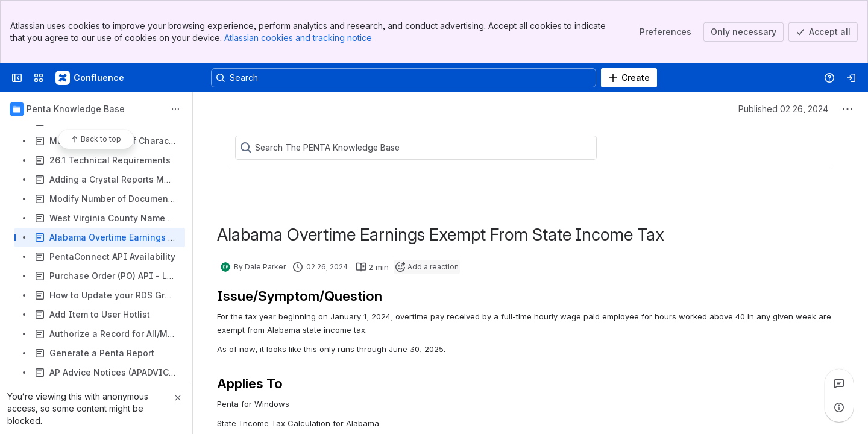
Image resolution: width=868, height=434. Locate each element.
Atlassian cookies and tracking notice (298, 38)
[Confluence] (90, 78)
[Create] (629, 78)
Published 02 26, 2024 (783, 109)
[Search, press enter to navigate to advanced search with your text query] (404, 78)
